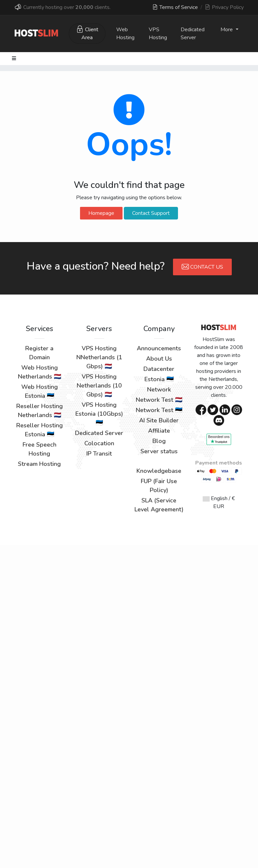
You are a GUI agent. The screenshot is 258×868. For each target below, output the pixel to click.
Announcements (159, 348)
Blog (159, 441)
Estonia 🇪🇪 (159, 379)
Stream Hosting (39, 464)
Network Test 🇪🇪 (159, 410)
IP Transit (99, 454)
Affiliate (159, 431)
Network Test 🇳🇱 (159, 400)
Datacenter (159, 369)
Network (159, 390)
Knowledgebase (159, 471)
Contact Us (202, 267)
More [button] (227, 30)
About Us (159, 359)
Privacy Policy (224, 7)
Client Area (87, 33)
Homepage (101, 213)
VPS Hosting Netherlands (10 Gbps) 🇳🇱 (99, 386)
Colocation (99, 443)
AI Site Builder (159, 420)
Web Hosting (125, 34)
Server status (159, 451)
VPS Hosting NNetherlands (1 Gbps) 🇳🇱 (99, 357)
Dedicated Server (193, 34)
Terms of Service (175, 7)
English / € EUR (219, 502)
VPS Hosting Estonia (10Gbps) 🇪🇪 (99, 414)
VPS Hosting (158, 34)
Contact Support (151, 213)
